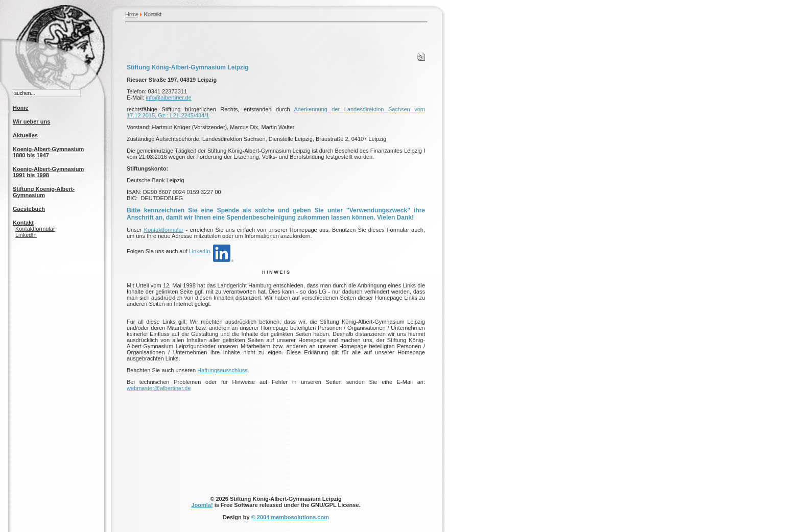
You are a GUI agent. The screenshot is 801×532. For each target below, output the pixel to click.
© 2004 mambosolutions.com (290, 517)
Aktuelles (25, 135)
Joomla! (202, 505)
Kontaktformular (35, 229)
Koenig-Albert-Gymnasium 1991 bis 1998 (48, 172)
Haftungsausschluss (222, 370)
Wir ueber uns (31, 122)
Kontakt (23, 223)
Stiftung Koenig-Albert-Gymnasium (44, 192)
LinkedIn (26, 235)
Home (132, 14)
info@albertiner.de (168, 98)
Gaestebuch (29, 209)
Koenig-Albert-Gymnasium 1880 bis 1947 (48, 152)
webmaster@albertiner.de (159, 388)
